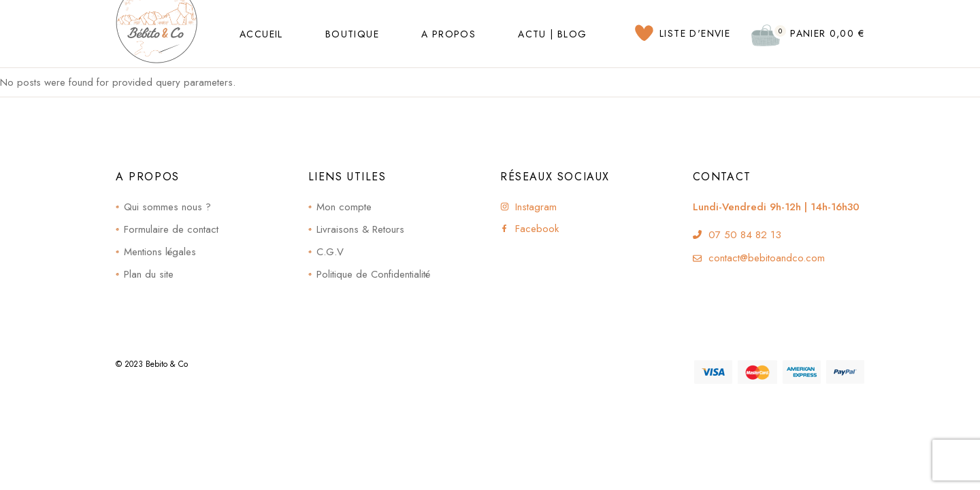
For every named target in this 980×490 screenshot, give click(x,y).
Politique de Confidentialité (373, 274)
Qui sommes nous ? (167, 207)
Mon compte (344, 207)
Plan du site (149, 274)
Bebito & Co (167, 364)
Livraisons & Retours (360, 229)
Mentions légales (160, 252)
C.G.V (330, 252)
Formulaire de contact (171, 229)
